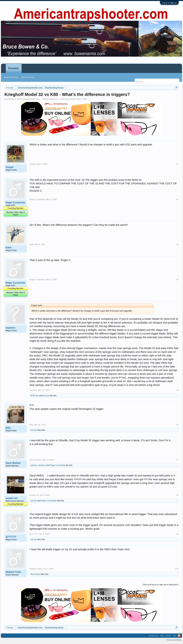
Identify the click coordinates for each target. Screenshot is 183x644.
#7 (177, 460)
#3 (177, 244)
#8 (177, 495)
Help (162, 636)
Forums (14, 68)
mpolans (10, 328)
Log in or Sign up (169, 3)
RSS (179, 636)
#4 (177, 280)
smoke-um (12, 498)
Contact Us (153, 636)
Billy (8, 428)
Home (168, 636)
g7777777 (11, 537)
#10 (177, 569)
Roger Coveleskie (15, 202)
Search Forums (11, 77)
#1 (177, 164)
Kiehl (9, 248)
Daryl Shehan (13, 463)
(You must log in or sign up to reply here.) (161, 585)
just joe (46, 396)
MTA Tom (35, 396)
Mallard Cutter (13, 572)
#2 (177, 199)
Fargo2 (72, 99)
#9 (177, 534)
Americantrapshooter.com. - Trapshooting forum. (38, 99)
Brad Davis (35, 574)
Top (174, 636)
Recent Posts (28, 77)
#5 (177, 390)
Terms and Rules (174, 640)
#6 (177, 425)
